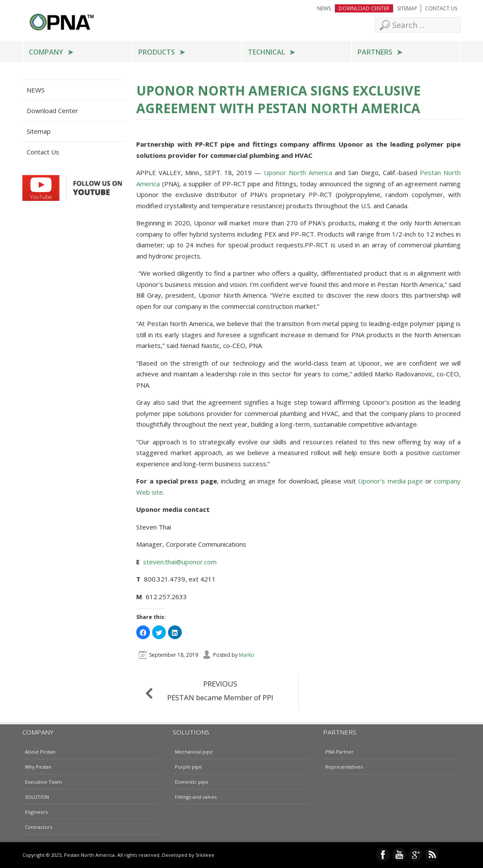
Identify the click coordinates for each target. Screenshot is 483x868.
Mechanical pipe (194, 751)
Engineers (36, 811)
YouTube (399, 855)
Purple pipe (188, 766)
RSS (432, 855)
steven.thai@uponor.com (180, 562)
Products (157, 52)
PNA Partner (339, 751)
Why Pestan (38, 766)
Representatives (344, 766)
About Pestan (40, 751)
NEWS (324, 8)
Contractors (38, 826)
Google (416, 855)
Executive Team (43, 781)
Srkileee (205, 855)
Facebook (383, 855)
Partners (375, 52)
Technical (266, 52)
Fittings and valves (196, 796)
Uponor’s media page (390, 481)
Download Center (364, 8)
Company (46, 52)
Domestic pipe (192, 781)
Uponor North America (298, 172)
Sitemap (407, 8)
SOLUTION (37, 796)
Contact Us (441, 8)
